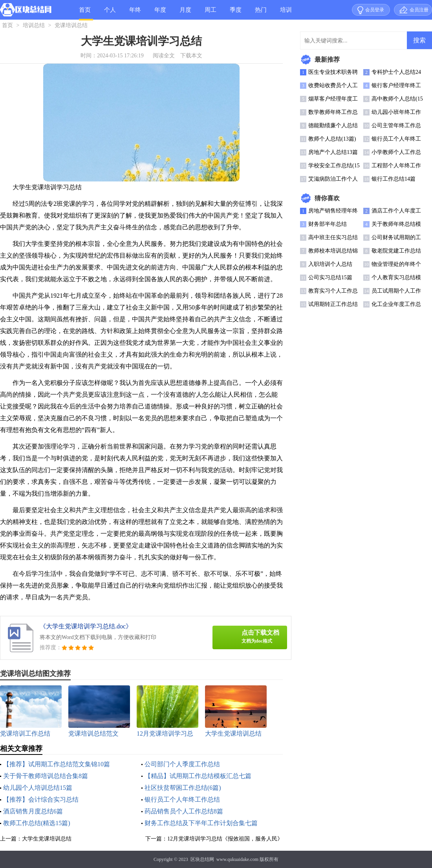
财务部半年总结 (328, 224)
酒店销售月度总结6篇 (33, 811)
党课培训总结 (71, 25)
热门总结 (261, 13)
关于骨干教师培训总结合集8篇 (46, 776)
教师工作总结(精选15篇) (37, 823)
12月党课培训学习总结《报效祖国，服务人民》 (225, 839)
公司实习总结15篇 (330, 277)
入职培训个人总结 (330, 264)
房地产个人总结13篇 (333, 152)
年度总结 (160, 13)
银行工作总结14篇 (394, 179)
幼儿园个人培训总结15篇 (38, 788)
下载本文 (191, 56)
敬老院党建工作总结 (396, 251)
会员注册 (419, 10)
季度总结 (236, 13)
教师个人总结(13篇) (332, 139)
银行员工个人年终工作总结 (182, 799)
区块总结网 (202, 859)
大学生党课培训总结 (47, 839)
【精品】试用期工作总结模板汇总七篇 (198, 776)
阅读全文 (164, 56)
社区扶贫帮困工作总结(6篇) (183, 788)
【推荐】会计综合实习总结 (41, 799)
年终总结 (135, 13)
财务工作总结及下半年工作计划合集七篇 (201, 823)
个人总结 (110, 13)
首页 (85, 10)
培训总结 (286, 13)
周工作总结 (211, 13)
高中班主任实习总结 (333, 237)
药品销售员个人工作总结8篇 (184, 811)
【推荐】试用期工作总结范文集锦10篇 (57, 764)
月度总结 (185, 13)
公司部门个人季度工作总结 (182, 764)
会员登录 (375, 10)
